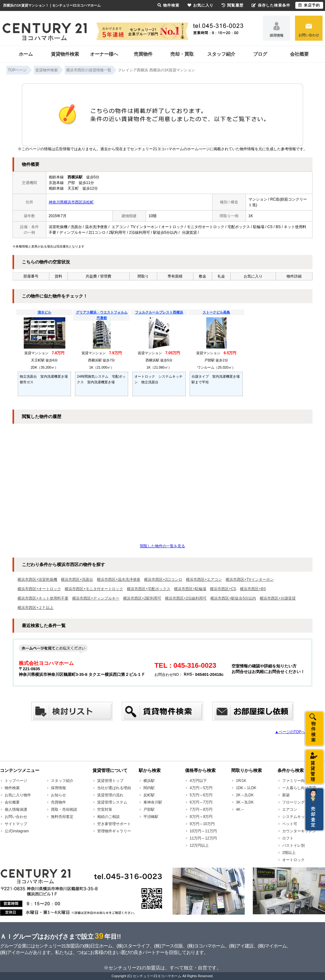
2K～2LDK (245, 795)
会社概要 (299, 54)
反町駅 (149, 795)
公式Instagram (17, 831)
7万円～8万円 (201, 809)
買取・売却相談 (64, 809)
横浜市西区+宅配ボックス (149, 589)
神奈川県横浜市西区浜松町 (71, 202)
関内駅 (149, 788)
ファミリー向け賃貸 (299, 781)
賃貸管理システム (112, 802)
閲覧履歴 (232, 5)
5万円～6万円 (201, 795)
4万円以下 (198, 781)
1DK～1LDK (246, 788)
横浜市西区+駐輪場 (190, 589)
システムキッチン (297, 817)
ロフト (288, 838)
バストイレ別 (293, 845)
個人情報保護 (16, 809)
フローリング (293, 802)
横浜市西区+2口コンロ (163, 579)
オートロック (293, 860)
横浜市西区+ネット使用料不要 (43, 598)
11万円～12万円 (203, 838)
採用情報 (277, 35)
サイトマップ (16, 824)
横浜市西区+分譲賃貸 (278, 598)
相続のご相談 (108, 817)
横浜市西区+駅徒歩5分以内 (233, 598)
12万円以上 (199, 845)
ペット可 (290, 824)
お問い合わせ (309, 35)
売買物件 (143, 54)
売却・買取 (182, 54)
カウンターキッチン (299, 831)
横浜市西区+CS (223, 589)
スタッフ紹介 (221, 54)
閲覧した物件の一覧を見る (162, 546)
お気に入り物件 (18, 795)
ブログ (260, 54)
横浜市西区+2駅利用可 (142, 598)
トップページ (16, 781)
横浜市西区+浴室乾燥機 (37, 579)
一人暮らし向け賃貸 (299, 788)
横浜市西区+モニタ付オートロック (94, 589)
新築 (286, 795)
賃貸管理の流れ (110, 795)
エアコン (290, 809)
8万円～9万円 (201, 817)
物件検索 (12, 788)
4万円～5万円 (201, 788)
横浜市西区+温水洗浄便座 (119, 579)
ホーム (26, 54)
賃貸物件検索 (65, 54)
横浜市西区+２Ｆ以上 (35, 608)
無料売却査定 (62, 817)
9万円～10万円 (202, 824)
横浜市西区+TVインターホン (250, 579)
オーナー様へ (104, 54)
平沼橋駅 (151, 817)
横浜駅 (149, 781)
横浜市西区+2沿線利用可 (186, 598)
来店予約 (309, 5)
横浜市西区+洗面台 (77, 579)
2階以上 (289, 853)
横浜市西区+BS (253, 589)
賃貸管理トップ (110, 781)
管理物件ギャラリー (114, 831)
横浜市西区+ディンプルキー (96, 598)
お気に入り (200, 5)
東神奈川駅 (153, 802)
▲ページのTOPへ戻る (294, 732)
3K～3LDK (245, 802)
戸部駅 (149, 809)
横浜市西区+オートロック (39, 589)
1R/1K (241, 781)
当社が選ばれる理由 (114, 788)
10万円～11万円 (203, 831)
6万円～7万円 (201, 802)
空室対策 (105, 809)
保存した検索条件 (271, 5)
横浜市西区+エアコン (204, 579)
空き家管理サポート (114, 824)
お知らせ (58, 795)
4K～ (240, 809)
